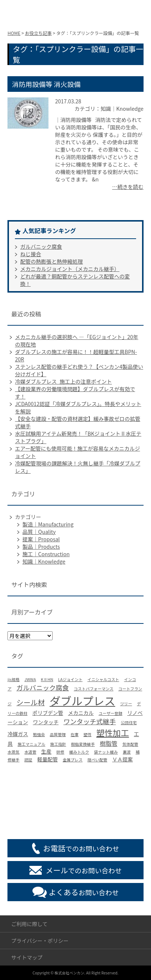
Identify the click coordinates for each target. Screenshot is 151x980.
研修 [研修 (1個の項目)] (60, 752)
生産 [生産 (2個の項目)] (47, 751)
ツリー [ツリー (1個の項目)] (126, 704)
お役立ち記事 (38, 33)
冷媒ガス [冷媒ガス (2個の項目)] (18, 734)
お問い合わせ (84, 892)
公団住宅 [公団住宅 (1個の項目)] (129, 723)
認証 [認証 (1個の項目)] (28, 760)
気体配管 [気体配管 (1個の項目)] (130, 744)
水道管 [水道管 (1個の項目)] (30, 752)
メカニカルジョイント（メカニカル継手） (70, 269)
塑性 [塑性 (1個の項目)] (87, 734)
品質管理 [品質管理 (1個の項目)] (58, 734)
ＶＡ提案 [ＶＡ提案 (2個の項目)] (122, 759)
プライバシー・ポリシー (40, 941)
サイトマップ (27, 957)
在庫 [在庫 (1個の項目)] (74, 734)
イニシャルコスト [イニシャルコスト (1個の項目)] (103, 679)
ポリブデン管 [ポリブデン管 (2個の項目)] (48, 713)
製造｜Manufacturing (48, 524)
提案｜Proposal (41, 539)
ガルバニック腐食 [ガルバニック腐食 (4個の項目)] (43, 688)
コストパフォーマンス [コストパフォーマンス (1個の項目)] (94, 689)
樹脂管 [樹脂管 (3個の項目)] (108, 743)
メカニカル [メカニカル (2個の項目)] (81, 713)
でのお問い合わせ (81, 848)
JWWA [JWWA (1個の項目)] (30, 679)
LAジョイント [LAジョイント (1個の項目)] (70, 679)
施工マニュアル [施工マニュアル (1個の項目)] (31, 744)
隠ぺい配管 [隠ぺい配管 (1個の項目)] (97, 760)
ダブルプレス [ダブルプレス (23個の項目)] (82, 700)
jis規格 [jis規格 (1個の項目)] (13, 679)
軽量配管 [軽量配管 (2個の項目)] (48, 759)
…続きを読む (128, 187)
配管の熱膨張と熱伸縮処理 (51, 261)
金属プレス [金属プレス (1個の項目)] (73, 760)
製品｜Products (41, 547)
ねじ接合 (31, 254)
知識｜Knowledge (44, 561)
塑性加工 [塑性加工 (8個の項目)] (113, 733)
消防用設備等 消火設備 (46, 84)
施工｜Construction (46, 554)
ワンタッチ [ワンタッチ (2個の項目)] (46, 722)
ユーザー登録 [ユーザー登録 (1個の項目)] (110, 713)
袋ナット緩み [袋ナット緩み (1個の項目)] (106, 752)
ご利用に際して (29, 924)
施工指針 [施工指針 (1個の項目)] (58, 744)
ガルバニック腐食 (41, 246)
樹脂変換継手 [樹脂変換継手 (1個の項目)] (83, 744)
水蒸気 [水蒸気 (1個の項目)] (13, 752)
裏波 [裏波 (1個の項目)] (127, 752)
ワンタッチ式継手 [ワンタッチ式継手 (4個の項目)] (90, 721)
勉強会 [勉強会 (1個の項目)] (39, 734)
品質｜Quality (39, 532)
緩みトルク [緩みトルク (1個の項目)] (79, 752)
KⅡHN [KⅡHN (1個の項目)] (47, 679)
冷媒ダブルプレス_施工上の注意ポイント (63, 381)
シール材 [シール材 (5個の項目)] (31, 702)
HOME (14, 33)
